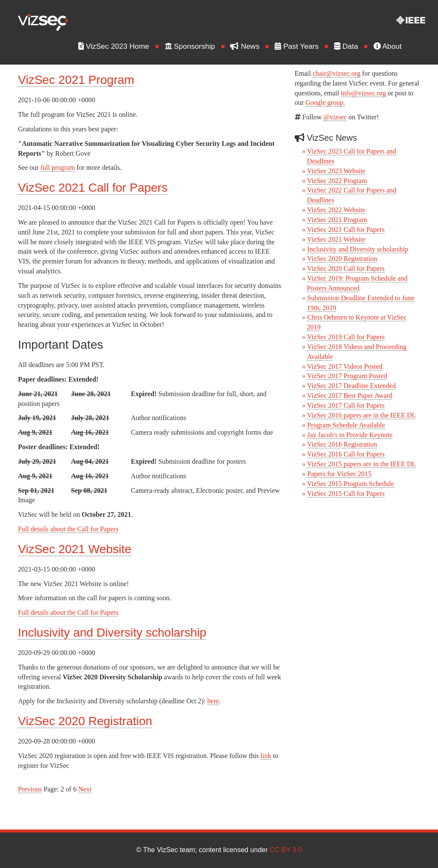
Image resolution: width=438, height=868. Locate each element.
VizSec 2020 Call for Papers (346, 268)
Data (349, 46)
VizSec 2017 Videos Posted (345, 366)
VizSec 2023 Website (336, 171)
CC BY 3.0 (286, 850)
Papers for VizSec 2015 (339, 474)
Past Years (300, 46)
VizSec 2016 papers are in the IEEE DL (362, 415)
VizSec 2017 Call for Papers (346, 405)
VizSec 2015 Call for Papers (346, 493)
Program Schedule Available (346, 425)
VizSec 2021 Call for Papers (93, 188)
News (249, 46)
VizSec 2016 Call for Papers (346, 454)
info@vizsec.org (364, 93)
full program (57, 167)
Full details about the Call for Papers (68, 529)
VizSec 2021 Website (75, 549)
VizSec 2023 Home (117, 46)
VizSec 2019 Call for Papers (346, 337)
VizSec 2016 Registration (342, 444)
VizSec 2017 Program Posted (347, 376)
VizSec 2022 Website (336, 210)
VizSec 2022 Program (337, 181)
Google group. (325, 102)
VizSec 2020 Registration (85, 721)
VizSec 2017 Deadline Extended (351, 386)
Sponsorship (193, 46)
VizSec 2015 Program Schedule (351, 484)
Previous (30, 789)
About (391, 46)
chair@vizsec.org (337, 73)
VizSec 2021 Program (76, 80)
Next (85, 789)
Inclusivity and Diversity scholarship (112, 632)
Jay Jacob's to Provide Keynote (350, 435)
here (213, 701)
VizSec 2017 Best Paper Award (350, 395)
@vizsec (335, 117)
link (266, 756)
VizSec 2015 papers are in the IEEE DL (362, 464)
